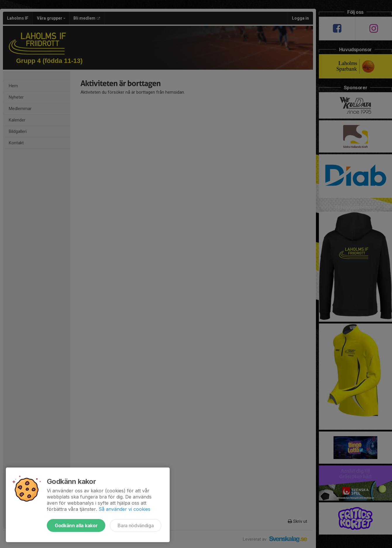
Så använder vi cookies (124, 509)
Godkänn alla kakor (76, 525)
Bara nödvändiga (136, 525)
